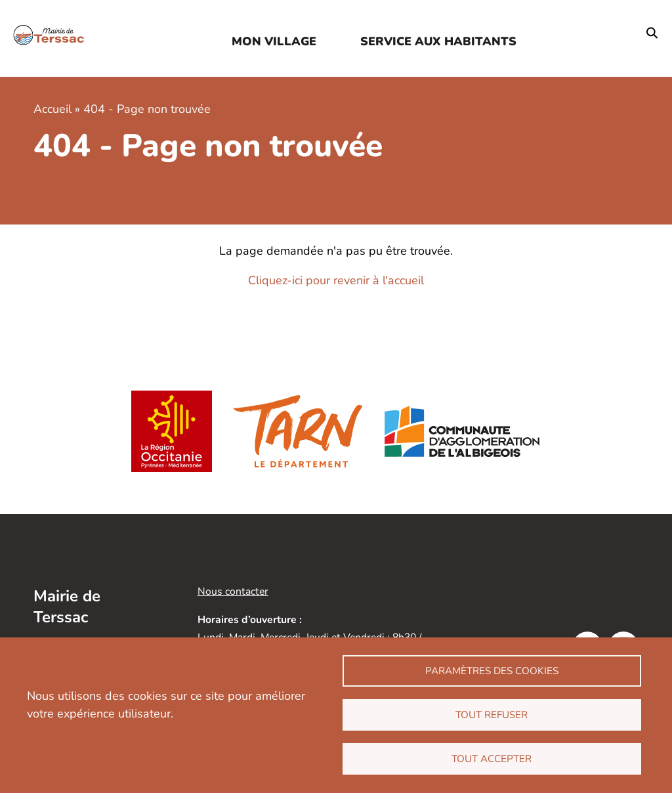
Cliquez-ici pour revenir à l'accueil (336, 280)
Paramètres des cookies (492, 671)
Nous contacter (233, 591)
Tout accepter (492, 759)
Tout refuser (492, 715)
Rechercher (652, 33)
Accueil (52, 109)
